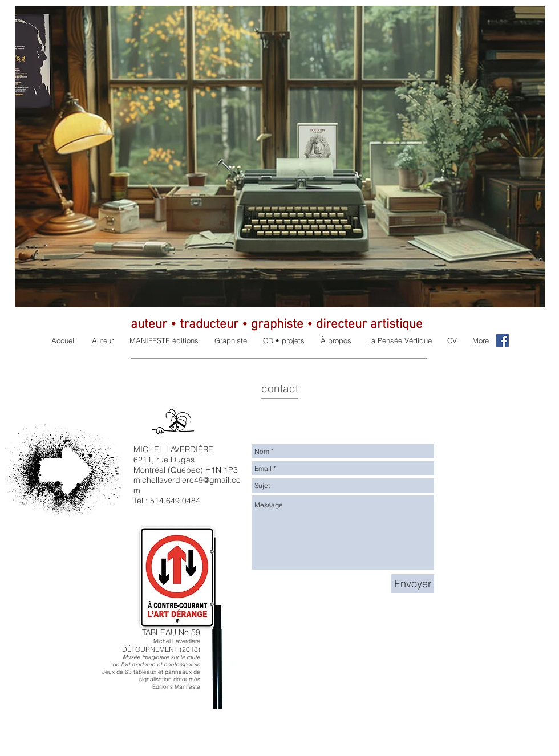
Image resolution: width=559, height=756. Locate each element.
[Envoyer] (413, 584)
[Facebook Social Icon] (503, 340)
